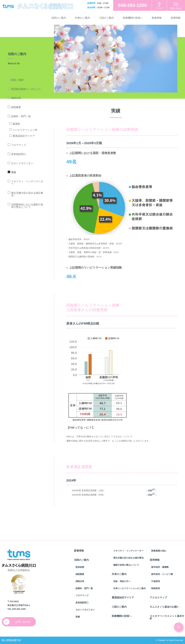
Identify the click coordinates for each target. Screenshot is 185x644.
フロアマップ (18, 145)
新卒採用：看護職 (160, 567)
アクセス (159, 8)
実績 (14, 172)
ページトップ (179, 627)
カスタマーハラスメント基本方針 (167, 617)
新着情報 (157, 18)
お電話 (132, 5)
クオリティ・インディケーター (27, 183)
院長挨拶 (80, 567)
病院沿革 (16, 98)
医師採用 (156, 588)
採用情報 (176, 18)
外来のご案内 (82, 18)
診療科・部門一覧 (21, 116)
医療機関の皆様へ (133, 18)
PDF (150, 490)
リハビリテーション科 (25, 130)
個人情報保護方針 (11, 640)
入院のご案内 (106, 18)
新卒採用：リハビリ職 (162, 574)
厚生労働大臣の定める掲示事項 (27, 194)
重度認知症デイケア (24, 136)
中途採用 (156, 581)
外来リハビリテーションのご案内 (129, 588)
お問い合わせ (176, 8)
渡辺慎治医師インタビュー (26, 89)
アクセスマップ (158, 598)
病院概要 (16, 107)
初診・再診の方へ (122, 581)
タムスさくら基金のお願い (164, 607)
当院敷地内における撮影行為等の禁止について (27, 206)
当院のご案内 (59, 18)
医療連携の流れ (159, 551)
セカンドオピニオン (22, 163)
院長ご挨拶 (17, 80)
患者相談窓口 (18, 154)
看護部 (16, 124)
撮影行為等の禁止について (126, 565)
